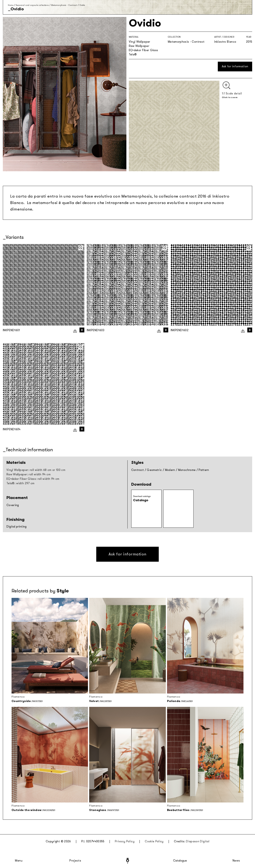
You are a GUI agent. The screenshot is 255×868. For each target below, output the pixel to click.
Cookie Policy (154, 841)
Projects (75, 861)
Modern (170, 470)
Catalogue (180, 861)
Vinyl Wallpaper (140, 42)
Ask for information (235, 66)
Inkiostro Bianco (225, 42)
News (236, 861)
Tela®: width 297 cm (21, 483)
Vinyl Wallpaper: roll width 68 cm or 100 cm (36, 470)
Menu (19, 861)
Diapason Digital (198, 841)
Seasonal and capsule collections (32, 5)
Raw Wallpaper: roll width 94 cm (29, 474)
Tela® (133, 54)
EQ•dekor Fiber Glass (143, 50)
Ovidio (82, 5)
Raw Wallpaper (139, 46)
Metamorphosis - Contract (64, 5)
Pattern (204, 470)
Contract (138, 470)
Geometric (154, 470)
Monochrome (187, 470)
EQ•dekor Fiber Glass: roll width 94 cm (33, 479)
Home (11, 5)
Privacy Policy (125, 841)
